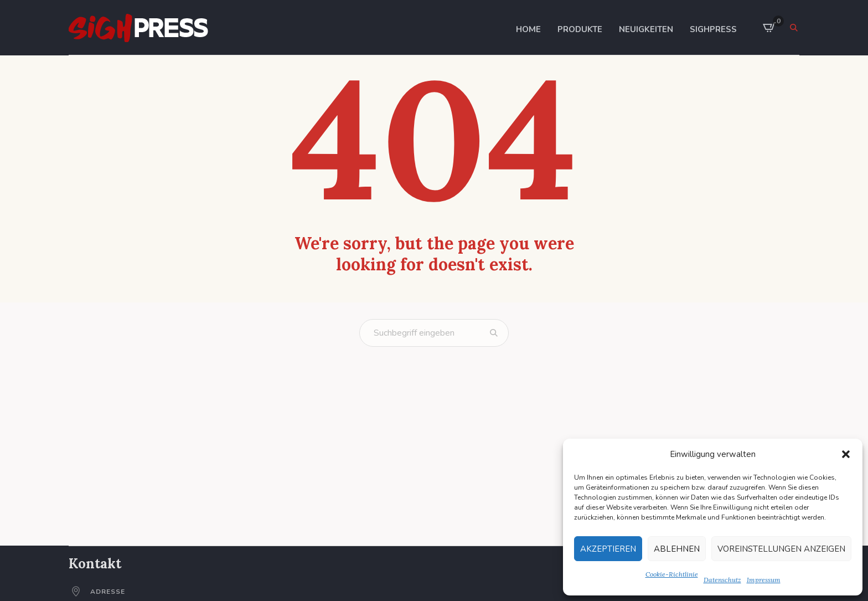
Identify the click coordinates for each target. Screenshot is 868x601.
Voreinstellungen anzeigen (781, 549)
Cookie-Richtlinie (672, 574)
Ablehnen (677, 549)
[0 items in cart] (769, 28)
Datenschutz (722, 580)
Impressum (764, 580)
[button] (846, 454)
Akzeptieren (608, 549)
